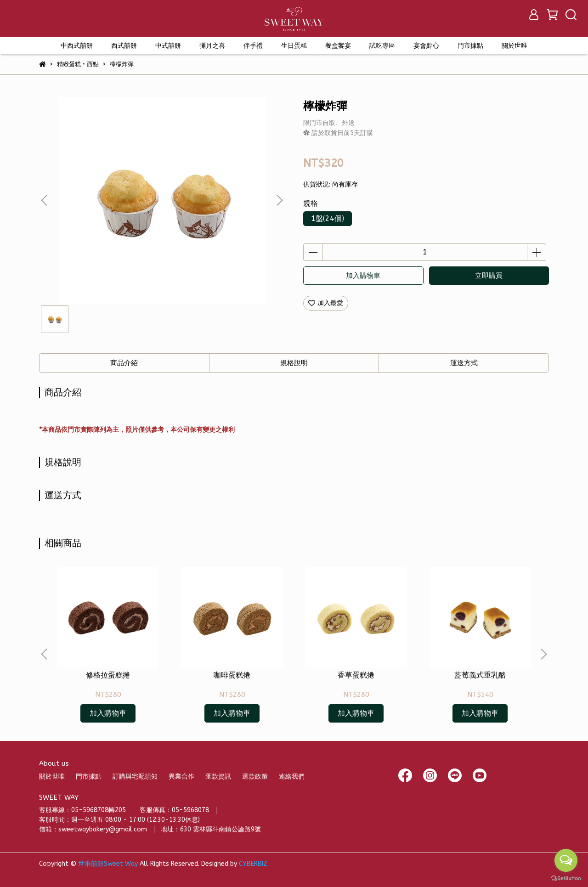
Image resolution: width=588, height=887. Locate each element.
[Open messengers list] (566, 860)
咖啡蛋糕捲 (232, 675)
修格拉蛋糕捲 (108, 675)
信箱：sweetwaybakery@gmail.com (93, 829)
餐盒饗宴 (338, 46)
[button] (279, 200)
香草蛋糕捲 (356, 675)
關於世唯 (52, 777)
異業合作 (181, 777)
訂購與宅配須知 (135, 777)
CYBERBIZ (253, 864)
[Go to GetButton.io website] (566, 878)
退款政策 (255, 777)
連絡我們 (292, 777)
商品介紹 (124, 363)
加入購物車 (363, 276)
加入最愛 (326, 303)
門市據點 (89, 777)
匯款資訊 (218, 777)
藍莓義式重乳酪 (480, 675)
